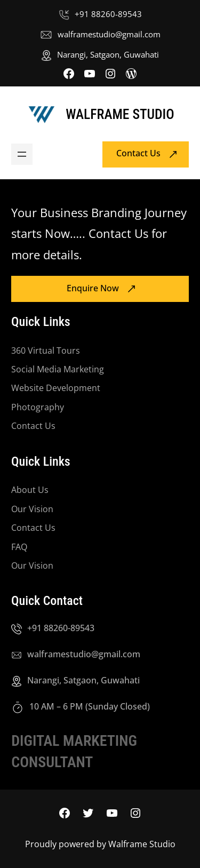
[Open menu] (22, 154)
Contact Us (138, 154)
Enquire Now (93, 288)
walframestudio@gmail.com (109, 34)
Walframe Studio (120, 114)
